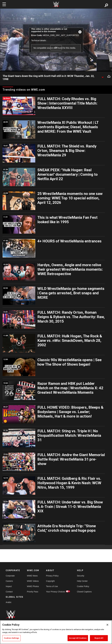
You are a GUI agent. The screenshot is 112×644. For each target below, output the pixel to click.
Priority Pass (33, 592)
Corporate (10, 576)
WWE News (32, 576)
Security (81, 576)
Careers (9, 581)
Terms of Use (52, 586)
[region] (56, 632)
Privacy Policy (52, 576)
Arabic (9, 602)
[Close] (107, 625)
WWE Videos (33, 581)
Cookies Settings (11, 638)
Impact (9, 586)
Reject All (99, 638)
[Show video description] (103, 76)
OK (56, 47)
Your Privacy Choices (56, 592)
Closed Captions (84, 592)
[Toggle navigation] (4, 4)
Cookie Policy (83, 586)
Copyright (50, 581)
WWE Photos (33, 586)
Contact (9, 592)
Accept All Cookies (78, 638)
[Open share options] (109, 76)
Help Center (82, 581)
